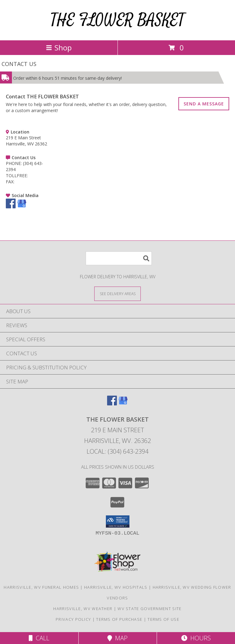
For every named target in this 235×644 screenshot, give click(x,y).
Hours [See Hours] (196, 638)
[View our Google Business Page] (22, 207)
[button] (118, 521)
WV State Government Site (149, 609)
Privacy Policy (73, 619)
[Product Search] (119, 258)
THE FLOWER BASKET (117, 20)
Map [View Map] (117, 638)
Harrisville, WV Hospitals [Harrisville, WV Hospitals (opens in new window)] (116, 587)
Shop (59, 48)
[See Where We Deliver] (117, 293)
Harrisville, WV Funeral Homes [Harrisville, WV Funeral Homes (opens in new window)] (41, 587)
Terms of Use (163, 619)
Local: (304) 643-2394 (117, 451)
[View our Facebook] (11, 207)
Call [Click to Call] (39, 638)
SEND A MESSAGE (204, 104)
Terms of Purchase (119, 619)
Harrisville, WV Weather (83, 609)
